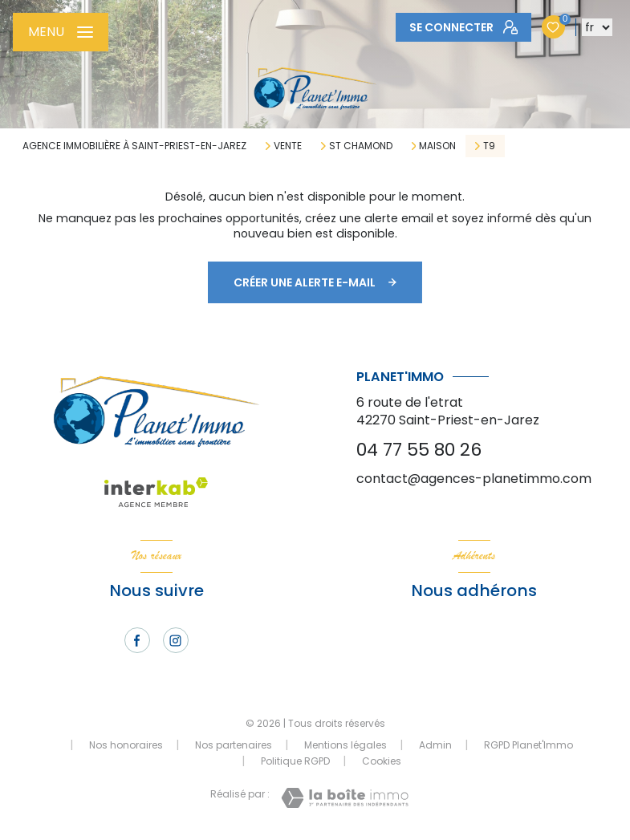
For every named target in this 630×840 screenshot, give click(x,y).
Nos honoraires (126, 745)
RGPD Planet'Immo (528, 745)
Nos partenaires (234, 745)
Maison (437, 146)
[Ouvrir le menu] (61, 32)
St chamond (361, 146)
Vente (288, 146)
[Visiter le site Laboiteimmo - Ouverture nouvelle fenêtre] (345, 798)
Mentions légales (345, 745)
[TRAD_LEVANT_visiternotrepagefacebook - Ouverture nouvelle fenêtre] (137, 640)
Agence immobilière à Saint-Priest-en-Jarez (134, 146)
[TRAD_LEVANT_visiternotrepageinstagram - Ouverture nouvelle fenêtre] (176, 640)
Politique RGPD (295, 761)
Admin (435, 745)
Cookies (382, 761)
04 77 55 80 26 (419, 450)
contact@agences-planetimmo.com (474, 479)
